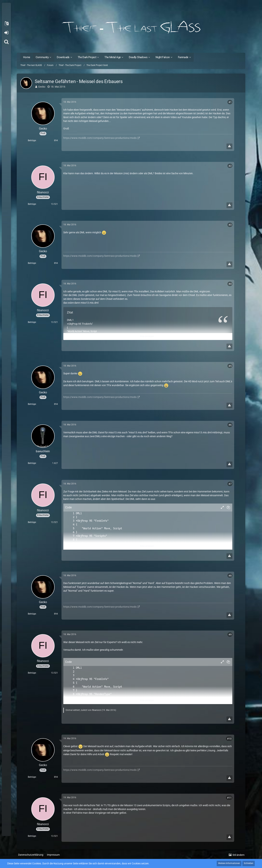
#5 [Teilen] (230, 366)
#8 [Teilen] (230, 576)
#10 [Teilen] (229, 739)
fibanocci (97, 710)
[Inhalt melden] (229, 146)
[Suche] (6, 42)
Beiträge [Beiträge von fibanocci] (32, 204)
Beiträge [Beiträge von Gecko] (32, 140)
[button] (6, 24)
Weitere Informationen (229, 863)
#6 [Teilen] (230, 425)
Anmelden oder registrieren (6, 33)
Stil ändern (239, 855)
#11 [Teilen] (229, 798)
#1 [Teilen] (230, 102)
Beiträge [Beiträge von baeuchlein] (32, 463)
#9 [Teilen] (230, 635)
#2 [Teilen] (230, 166)
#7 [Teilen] (230, 484)
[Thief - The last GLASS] (131, 27)
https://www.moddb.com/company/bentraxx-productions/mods (100, 138)
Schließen (249, 863)
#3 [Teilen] (230, 225)
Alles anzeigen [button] (147, 336)
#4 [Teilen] (230, 284)
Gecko (42, 87)
